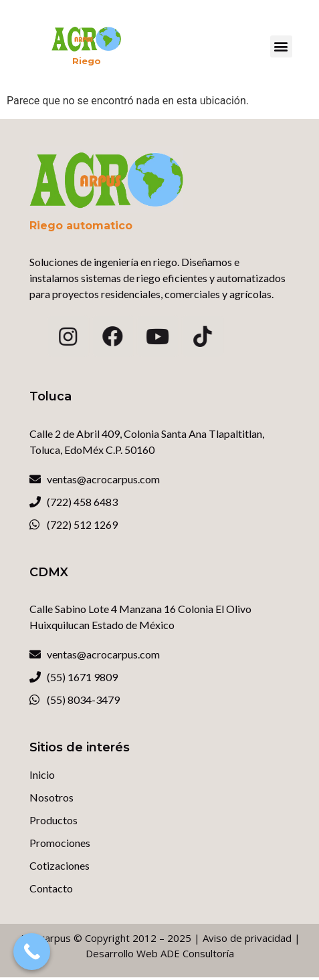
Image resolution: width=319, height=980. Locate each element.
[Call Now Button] (32, 952)
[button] (281, 47)
